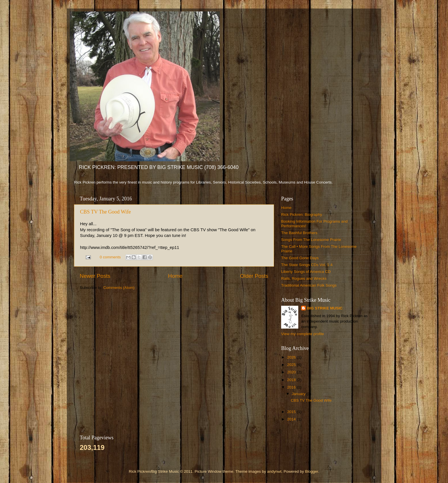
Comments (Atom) (119, 288)
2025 (292, 365)
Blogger (312, 471)
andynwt (274, 471)
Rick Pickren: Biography (302, 215)
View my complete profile (303, 334)
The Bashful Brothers (299, 233)
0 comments (110, 257)
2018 (292, 380)
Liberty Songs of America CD (306, 272)
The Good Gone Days (300, 258)
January (299, 394)
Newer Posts (95, 276)
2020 (292, 372)
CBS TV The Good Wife (105, 212)
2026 (292, 357)
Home (175, 276)
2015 (292, 412)
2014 (292, 419)
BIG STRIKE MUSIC (325, 308)
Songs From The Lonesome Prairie (311, 240)
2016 (292, 387)
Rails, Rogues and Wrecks (304, 278)
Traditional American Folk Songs (309, 285)
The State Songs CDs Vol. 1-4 (307, 265)
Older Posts (254, 276)
